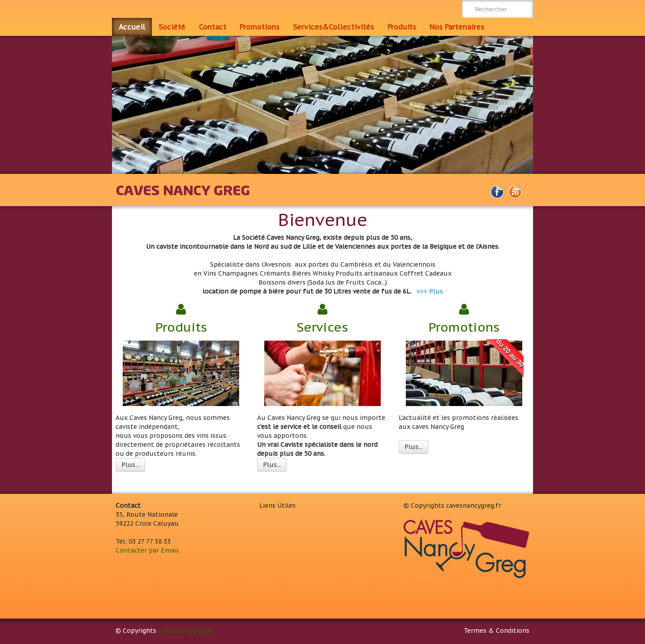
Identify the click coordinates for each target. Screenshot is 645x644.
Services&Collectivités (333, 27)
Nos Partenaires (457, 27)
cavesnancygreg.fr (186, 631)
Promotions (260, 27)
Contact (213, 27)
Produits (402, 27)
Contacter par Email (147, 550)
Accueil (132, 27)
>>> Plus (430, 291)
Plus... (130, 465)
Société (172, 27)
